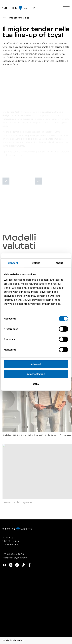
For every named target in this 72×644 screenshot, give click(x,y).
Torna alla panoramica (18, 18)
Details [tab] (36, 263)
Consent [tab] (13, 263)
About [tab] (59, 263)
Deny (36, 384)
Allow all (36, 364)
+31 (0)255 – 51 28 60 (13, 554)
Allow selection (36, 374)
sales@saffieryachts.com (15, 558)
